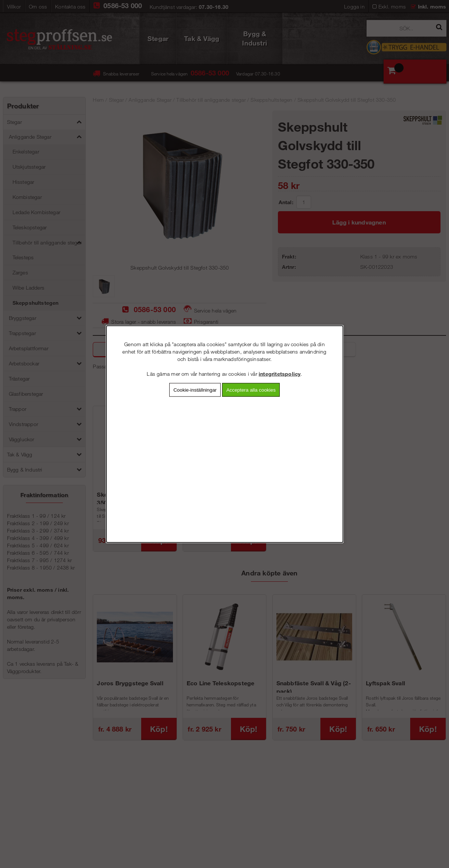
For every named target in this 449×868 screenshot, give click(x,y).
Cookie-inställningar (195, 390)
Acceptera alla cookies (251, 390)
